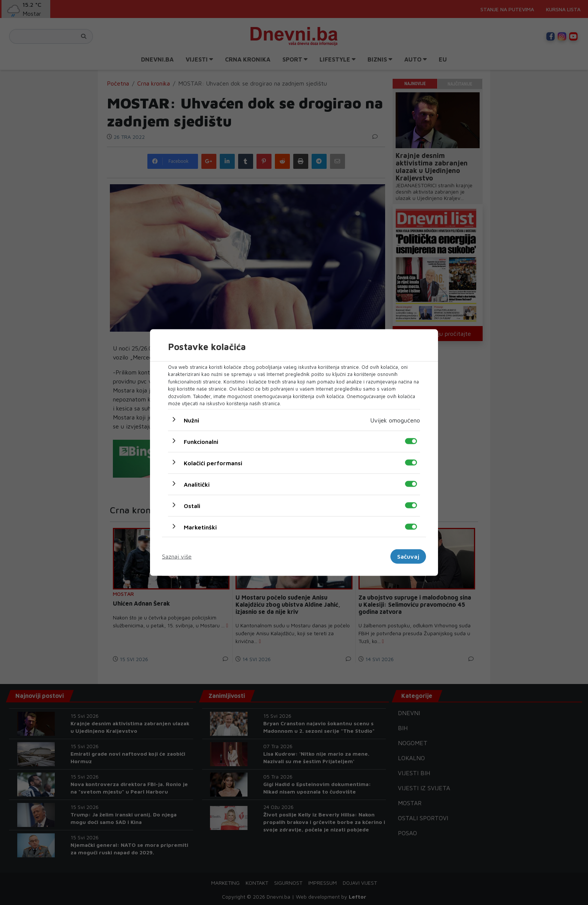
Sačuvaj (408, 556)
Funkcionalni (201, 441)
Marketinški (200, 527)
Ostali (192, 505)
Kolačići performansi (213, 463)
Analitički (197, 484)
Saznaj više (177, 556)
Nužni (191, 420)
